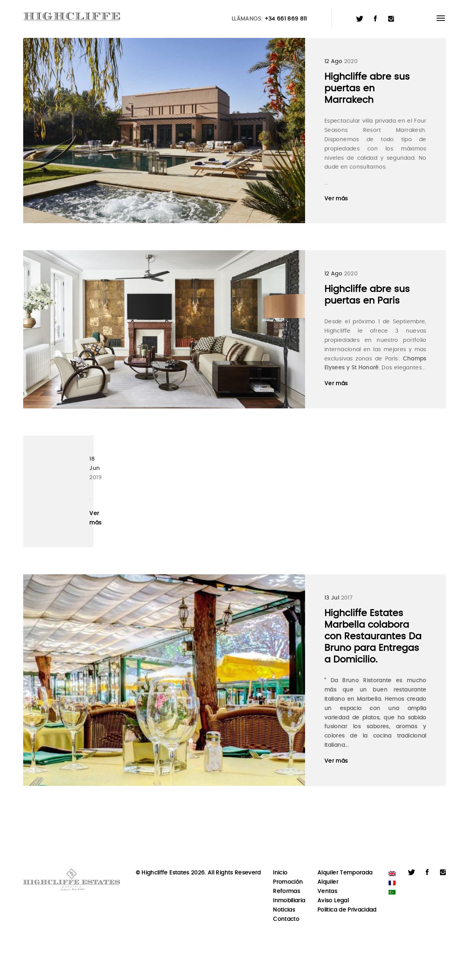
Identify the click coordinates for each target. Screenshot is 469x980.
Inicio (280, 873)
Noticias (284, 910)
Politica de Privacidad (347, 910)
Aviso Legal (333, 901)
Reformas (287, 891)
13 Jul (332, 598)
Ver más (336, 199)
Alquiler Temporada (345, 873)
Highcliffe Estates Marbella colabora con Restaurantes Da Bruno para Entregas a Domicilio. (373, 637)
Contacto (286, 919)
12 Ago (333, 61)
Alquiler (328, 882)
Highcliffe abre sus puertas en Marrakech (367, 89)
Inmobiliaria (289, 901)
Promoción (288, 882)
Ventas (327, 891)
